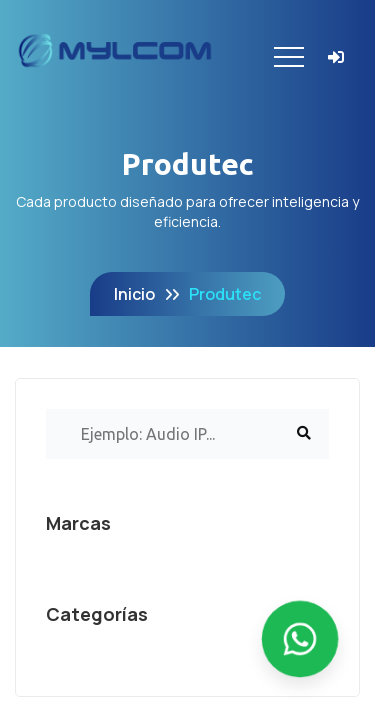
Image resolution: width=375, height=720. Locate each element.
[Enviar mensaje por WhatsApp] (300, 639)
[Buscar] (304, 434)
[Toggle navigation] (289, 57)
